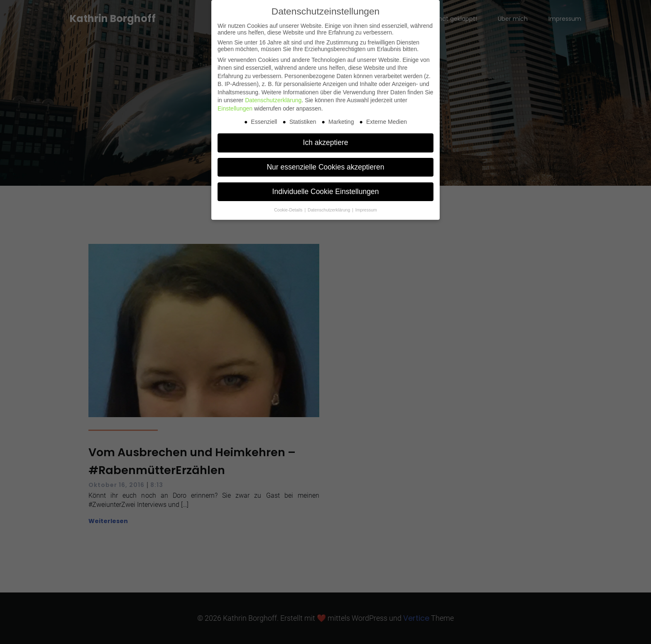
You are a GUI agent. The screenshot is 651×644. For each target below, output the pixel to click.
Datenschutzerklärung (273, 100)
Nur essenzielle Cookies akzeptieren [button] (325, 167)
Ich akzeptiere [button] (326, 143)
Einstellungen (235, 108)
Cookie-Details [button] (289, 210)
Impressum (366, 210)
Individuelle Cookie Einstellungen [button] (326, 192)
